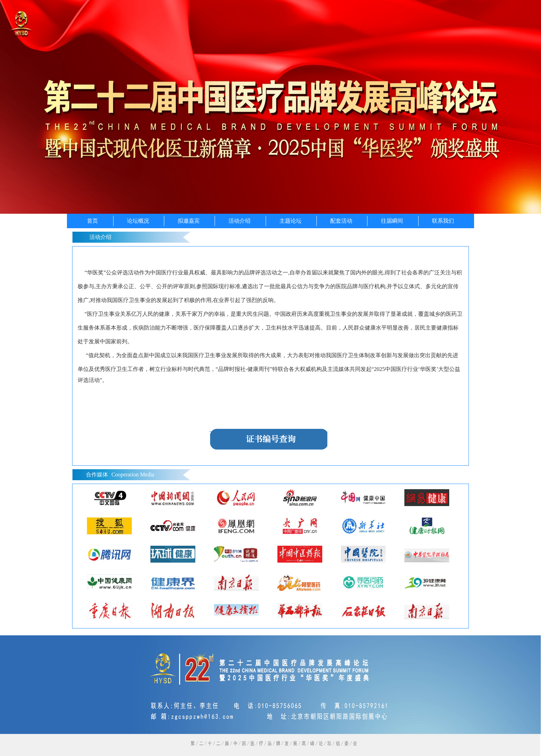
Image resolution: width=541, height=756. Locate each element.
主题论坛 (291, 221)
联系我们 (443, 221)
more (456, 475)
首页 (92, 221)
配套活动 (341, 221)
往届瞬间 (392, 221)
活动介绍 (239, 221)
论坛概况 (138, 221)
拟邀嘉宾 (189, 221)
